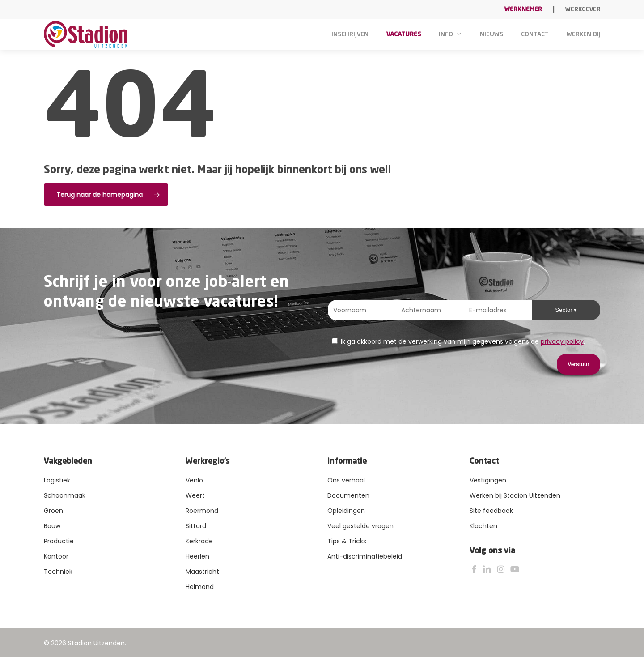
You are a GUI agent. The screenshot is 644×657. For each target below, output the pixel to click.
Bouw (52, 526)
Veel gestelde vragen (360, 526)
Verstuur (578, 364)
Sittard (196, 526)
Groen (53, 511)
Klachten (483, 526)
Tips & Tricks (347, 541)
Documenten (348, 495)
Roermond (202, 511)
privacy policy (562, 341)
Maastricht (202, 572)
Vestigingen (488, 480)
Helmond (200, 587)
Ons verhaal (346, 480)
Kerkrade (199, 541)
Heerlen (197, 556)
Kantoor (56, 556)
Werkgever (583, 9)
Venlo (194, 480)
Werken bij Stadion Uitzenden (515, 495)
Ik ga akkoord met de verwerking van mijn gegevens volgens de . (458, 341)
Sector (564, 310)
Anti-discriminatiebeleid (365, 556)
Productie (59, 541)
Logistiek (57, 480)
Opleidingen (346, 511)
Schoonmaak (65, 495)
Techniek (58, 572)
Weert (195, 495)
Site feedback (491, 511)
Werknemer (523, 9)
